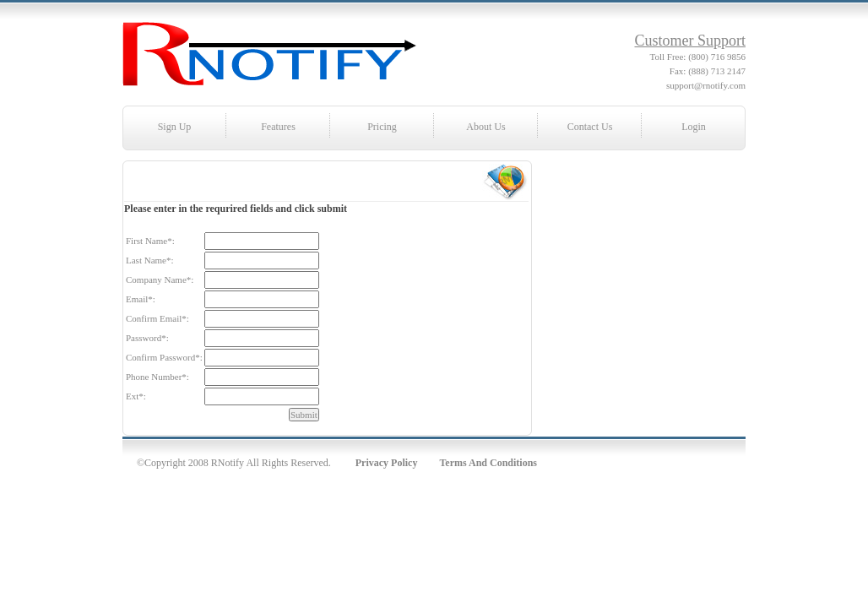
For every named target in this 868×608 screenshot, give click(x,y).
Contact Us (590, 127)
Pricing (382, 127)
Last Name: (150, 260)
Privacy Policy (387, 463)
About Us (486, 127)
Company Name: (160, 280)
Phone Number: (157, 377)
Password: (147, 338)
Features (278, 127)
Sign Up (175, 127)
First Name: (150, 241)
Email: (141, 299)
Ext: (136, 396)
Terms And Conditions (488, 463)
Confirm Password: (164, 357)
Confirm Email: (157, 318)
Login (694, 127)
